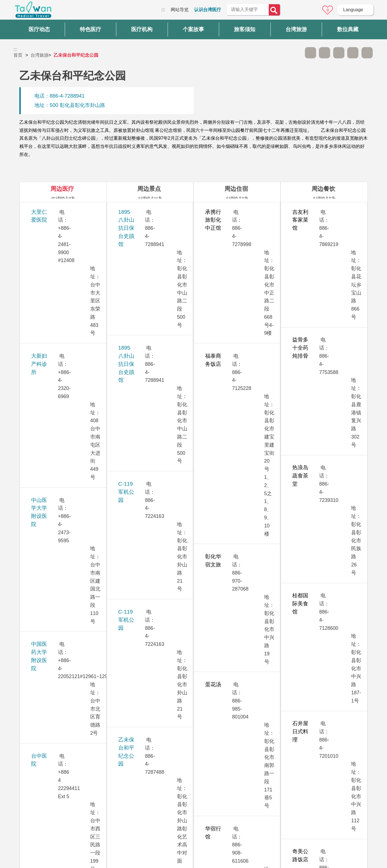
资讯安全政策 (288, 798)
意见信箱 (312, 10)
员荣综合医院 (47, 628)
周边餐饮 (323, 189)
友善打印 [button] (339, 53)
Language (353, 10)
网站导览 (180, 10)
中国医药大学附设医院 (57, 289)
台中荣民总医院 (49, 351)
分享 (353, 53)
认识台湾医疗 (208, 10)
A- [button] (310, 53)
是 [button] (219, 731)
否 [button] (245, 731)
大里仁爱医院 (47, 212)
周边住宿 (236, 189)
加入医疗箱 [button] (367, 53)
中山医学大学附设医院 (57, 266)
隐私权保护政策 (290, 787)
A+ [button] (325, 53)
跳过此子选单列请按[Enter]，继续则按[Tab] (296, 53)
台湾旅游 (40, 55)
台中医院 (41, 320)
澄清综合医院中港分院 (57, 605)
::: (163, 10)
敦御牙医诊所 (47, 520)
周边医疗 (62, 189)
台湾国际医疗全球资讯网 (33, 11)
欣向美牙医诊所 (49, 435)
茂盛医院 (41, 458)
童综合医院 (44, 551)
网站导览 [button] (194, 754)
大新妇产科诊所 (49, 243)
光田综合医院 (47, 381)
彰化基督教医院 (49, 574)
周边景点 (149, 189)
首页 (18, 55)
